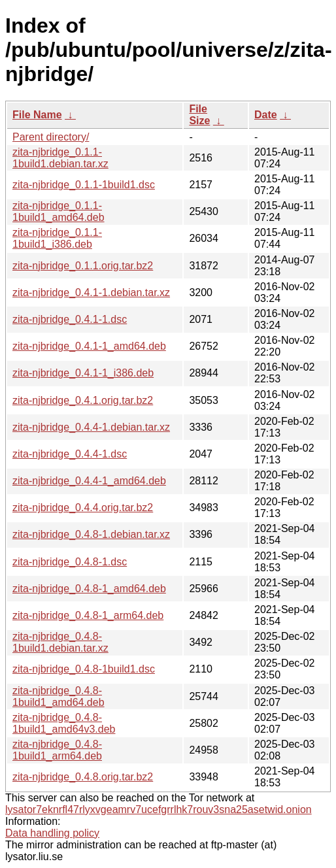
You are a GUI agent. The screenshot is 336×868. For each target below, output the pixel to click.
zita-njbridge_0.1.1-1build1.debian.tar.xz (60, 158)
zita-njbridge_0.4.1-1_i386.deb (83, 373)
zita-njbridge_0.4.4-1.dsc (70, 454)
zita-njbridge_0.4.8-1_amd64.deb (89, 589)
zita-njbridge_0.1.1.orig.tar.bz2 (83, 266)
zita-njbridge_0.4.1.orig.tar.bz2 (83, 400)
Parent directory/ (51, 137)
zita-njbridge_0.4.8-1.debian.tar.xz (91, 534)
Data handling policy (52, 833)
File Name (37, 115)
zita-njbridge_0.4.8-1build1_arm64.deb (57, 750)
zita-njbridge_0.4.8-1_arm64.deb (88, 615)
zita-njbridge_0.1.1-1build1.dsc (84, 185)
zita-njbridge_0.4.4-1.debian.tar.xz (91, 427)
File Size (199, 115)
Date (266, 115)
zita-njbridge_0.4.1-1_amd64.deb (89, 346)
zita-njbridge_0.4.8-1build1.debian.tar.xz (60, 642)
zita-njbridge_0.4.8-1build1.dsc (84, 669)
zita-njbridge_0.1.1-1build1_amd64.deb (59, 211)
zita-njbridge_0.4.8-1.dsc (70, 562)
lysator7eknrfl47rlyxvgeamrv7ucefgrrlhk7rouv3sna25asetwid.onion (159, 810)
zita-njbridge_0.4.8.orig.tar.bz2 (83, 777)
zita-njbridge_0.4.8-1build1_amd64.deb (59, 696)
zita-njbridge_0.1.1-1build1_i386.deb (57, 238)
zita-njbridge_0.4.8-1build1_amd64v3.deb (64, 723)
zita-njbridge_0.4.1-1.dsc (70, 319)
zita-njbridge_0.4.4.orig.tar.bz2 (83, 508)
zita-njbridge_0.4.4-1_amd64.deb (89, 481)
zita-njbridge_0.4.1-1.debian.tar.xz (91, 292)
